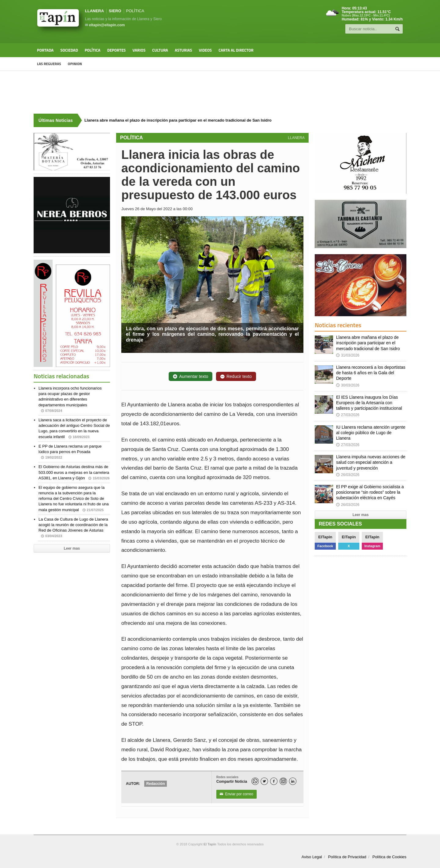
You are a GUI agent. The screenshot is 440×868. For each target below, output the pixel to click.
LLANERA (94, 11)
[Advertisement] (220, 92)
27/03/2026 (348, 415)
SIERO (115, 11)
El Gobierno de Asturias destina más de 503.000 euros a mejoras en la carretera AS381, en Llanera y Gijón (74, 472)
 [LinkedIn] (293, 781)
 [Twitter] (264, 781)
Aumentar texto (191, 376)
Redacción (156, 784)
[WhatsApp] (255, 781)
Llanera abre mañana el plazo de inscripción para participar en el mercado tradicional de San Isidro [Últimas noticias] (178, 120)
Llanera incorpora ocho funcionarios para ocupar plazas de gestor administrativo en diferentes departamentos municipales (70, 399)
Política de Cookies (389, 857)
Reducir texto (236, 376)
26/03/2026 (348, 475)
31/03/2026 (348, 355)
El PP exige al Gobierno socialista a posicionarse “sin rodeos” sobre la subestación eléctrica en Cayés (370, 492)
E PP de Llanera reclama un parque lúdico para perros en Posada (70, 452)
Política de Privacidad (347, 857)
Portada (45, 50)
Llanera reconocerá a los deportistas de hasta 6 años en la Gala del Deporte (371, 373)
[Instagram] (283, 781)
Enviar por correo (237, 794)
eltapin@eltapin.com (107, 25)
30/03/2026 (348, 385)
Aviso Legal (312, 857)
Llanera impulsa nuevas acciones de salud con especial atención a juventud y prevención (371, 462)
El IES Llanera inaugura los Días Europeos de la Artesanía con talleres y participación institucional (369, 403)
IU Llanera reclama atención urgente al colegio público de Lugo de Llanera (371, 433)
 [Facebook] (274, 781)
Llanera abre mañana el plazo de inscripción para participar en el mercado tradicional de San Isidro (368, 343)
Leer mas (72, 548)
